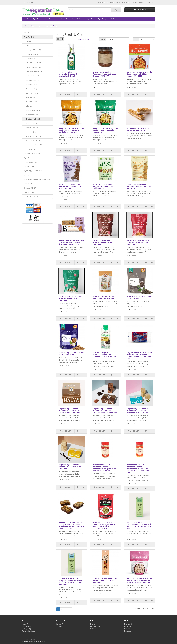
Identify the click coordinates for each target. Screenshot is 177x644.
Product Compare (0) (82, 39)
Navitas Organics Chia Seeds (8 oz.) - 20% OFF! (139, 297)
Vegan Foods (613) (30, 37)
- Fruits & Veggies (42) (31, 93)
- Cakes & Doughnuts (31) (33, 63)
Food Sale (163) (29, 184)
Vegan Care (65, 19)
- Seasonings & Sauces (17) (33, 136)
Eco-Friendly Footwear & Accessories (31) (37, 179)
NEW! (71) (27, 33)
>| (70, 609)
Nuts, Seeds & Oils (51, 26)
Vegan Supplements (51, 19)
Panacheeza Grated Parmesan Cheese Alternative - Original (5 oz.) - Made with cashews (105, 468)
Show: (136, 39)
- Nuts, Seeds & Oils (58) (32, 119)
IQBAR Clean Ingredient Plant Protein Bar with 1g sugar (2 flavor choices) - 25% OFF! (71, 242)
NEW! (28, 19)
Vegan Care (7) (29, 158)
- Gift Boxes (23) (29, 97)
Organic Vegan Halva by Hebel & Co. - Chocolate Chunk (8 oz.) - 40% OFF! (69, 411)
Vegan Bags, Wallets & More (107, 19)
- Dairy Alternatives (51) (32, 80)
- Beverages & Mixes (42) (32, 50)
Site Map (59, 626)
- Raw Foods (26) (30, 132)
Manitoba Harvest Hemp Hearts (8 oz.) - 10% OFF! (103, 297)
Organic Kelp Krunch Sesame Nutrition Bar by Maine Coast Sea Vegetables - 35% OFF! (139, 355)
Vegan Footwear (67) (30, 162)
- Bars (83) (28, 46)
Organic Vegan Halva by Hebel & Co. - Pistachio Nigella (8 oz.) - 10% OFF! (138, 411)
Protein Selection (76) (31, 197)
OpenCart (34, 639)
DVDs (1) (27, 175)
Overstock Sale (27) (30, 188)
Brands (93, 624)
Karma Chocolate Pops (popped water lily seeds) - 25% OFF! (105, 242)
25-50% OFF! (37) (29, 192)
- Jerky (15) (28, 106)
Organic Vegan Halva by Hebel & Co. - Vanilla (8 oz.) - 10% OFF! (71, 467)
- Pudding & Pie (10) (31, 128)
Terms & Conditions (29, 631)
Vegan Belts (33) (29, 166)
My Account (128, 624)
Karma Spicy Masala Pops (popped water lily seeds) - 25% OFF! (139, 242)
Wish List (127, 629)
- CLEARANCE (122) (30, 149)
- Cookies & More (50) (31, 76)
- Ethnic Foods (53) (30, 89)
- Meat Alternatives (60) (32, 115)
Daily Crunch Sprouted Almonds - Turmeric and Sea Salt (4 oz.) (139, 186)
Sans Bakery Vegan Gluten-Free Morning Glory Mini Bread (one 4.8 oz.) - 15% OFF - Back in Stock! (71, 525)
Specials (93, 629)
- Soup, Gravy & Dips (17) (32, 141)
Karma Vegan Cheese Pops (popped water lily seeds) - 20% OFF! (71, 298)
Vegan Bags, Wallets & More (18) (34, 171)
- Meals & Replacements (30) (34, 110)
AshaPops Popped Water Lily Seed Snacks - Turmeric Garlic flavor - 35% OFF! (71, 130)
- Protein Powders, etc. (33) (33, 123)
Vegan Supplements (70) (32, 154)
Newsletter (128, 631)
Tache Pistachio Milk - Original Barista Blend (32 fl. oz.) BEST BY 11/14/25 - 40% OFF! (139, 525)
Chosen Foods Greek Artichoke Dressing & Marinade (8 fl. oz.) (68, 74)
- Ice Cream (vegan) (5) (32, 102)
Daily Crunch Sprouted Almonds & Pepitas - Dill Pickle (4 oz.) (103, 186)
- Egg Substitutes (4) (31, 84)
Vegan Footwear (78, 19)
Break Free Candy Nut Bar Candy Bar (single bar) (138, 129)
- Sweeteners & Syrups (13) (33, 145)
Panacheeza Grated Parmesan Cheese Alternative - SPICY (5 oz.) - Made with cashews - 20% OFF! (139, 469)
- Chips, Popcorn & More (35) (34, 72)
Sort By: (103, 39)
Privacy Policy (27, 629)
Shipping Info (27, 626)
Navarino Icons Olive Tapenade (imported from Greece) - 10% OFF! (104, 74)
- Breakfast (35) (29, 59)
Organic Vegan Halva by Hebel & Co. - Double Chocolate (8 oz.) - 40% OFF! (105, 411)
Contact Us (60, 624)
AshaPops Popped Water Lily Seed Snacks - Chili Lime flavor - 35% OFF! (139, 74)
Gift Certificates (95, 626)
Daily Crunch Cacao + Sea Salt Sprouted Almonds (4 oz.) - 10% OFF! (70, 186)
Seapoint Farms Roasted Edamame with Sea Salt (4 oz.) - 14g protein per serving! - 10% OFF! (104, 525)
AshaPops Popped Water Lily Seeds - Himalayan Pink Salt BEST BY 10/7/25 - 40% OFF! (139, 580)
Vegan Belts (90, 19)
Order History (129, 626)
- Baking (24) (28, 41)
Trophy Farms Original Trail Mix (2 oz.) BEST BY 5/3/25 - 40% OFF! (105, 580)
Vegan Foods (37, 19)
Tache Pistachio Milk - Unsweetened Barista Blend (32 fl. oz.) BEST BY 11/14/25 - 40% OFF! (71, 581)
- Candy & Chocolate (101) (33, 67)
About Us (25, 624)
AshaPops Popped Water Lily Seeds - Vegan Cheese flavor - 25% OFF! (105, 130)
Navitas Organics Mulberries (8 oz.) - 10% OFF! (71, 353)
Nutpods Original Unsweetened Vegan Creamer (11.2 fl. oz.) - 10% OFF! (104, 355)
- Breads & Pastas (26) (31, 54)
